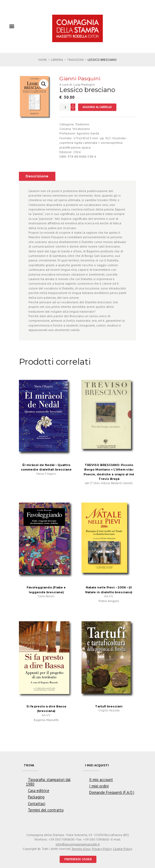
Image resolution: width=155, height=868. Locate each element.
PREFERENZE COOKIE (78, 859)
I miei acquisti (97, 765)
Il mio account (101, 780)
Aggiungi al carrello (97, 107)
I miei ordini (99, 786)
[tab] (37, 176)
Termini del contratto (46, 810)
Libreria (57, 60)
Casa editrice (39, 791)
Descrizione (37, 176)
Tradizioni (75, 60)
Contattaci (37, 804)
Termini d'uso (81, 849)
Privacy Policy (102, 849)
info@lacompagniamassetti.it (78, 844)
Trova (29, 765)
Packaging (36, 797)
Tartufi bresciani (109, 706)
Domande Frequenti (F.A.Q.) (112, 792)
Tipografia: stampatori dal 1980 (48, 782)
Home (43, 60)
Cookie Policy (123, 849)
